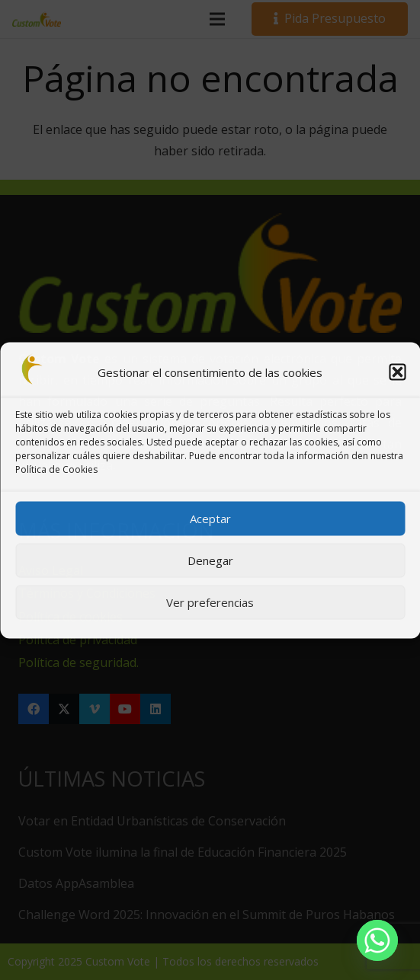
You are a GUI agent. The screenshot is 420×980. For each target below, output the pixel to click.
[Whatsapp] (377, 940)
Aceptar (210, 519)
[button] (397, 372)
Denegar (210, 560)
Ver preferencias (210, 602)
